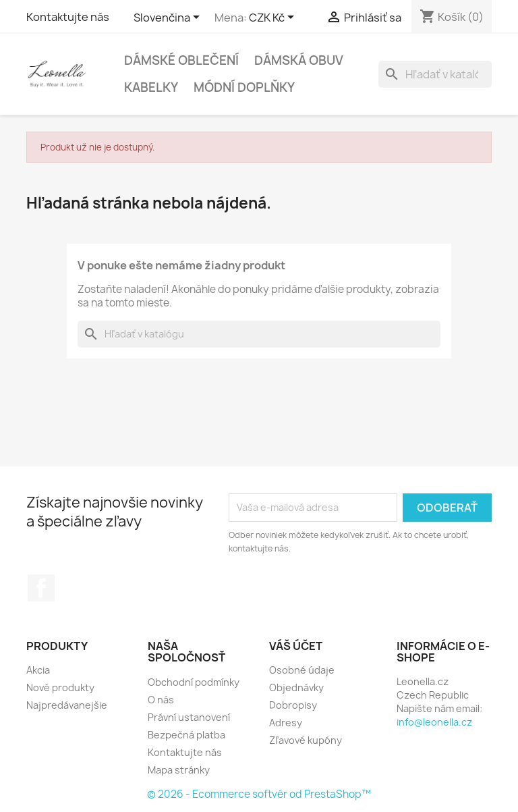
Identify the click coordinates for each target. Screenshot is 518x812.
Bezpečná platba (186, 735)
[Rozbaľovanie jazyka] (169, 18)
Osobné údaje (302, 670)
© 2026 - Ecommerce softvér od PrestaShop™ (259, 794)
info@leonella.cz (434, 722)
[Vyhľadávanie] (435, 74)
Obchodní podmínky (194, 682)
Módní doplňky (244, 87)
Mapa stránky (179, 770)
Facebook (41, 588)
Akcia (38, 670)
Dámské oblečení (181, 60)
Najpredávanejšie (67, 705)
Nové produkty (60, 687)
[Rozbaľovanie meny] (274, 18)
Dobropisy (293, 705)
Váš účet (296, 646)
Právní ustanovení (189, 717)
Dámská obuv (299, 60)
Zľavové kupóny (306, 740)
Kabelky (151, 87)
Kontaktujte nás (68, 17)
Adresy (286, 723)
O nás (161, 700)
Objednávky (296, 687)
